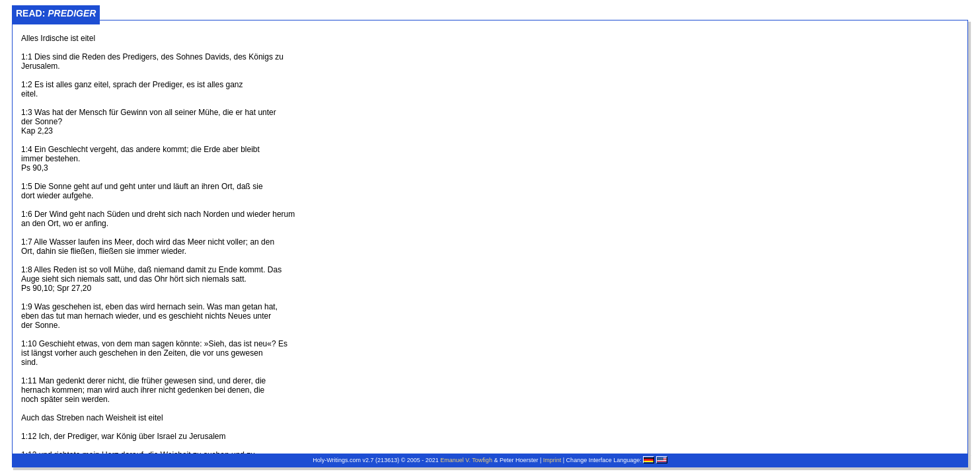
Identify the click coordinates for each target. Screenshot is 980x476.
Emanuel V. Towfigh (466, 460)
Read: (56, 13)
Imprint (552, 460)
